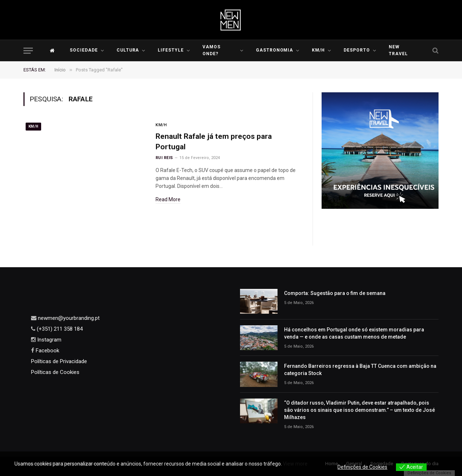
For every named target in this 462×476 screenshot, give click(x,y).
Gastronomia (275, 50)
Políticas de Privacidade (59, 361)
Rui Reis (164, 158)
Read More (168, 199)
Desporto (357, 50)
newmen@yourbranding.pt (68, 318)
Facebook (47, 351)
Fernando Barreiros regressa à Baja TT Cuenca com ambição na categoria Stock (360, 370)
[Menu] (28, 51)
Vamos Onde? (212, 50)
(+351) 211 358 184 (59, 329)
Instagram (49, 340)
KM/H (318, 50)
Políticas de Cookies (55, 372)
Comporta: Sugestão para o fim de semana (335, 293)
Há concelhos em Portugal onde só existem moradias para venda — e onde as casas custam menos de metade (354, 333)
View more (295, 464)
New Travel (398, 50)
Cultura (128, 50)
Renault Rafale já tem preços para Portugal (214, 142)
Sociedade (84, 50)
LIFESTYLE (171, 50)
